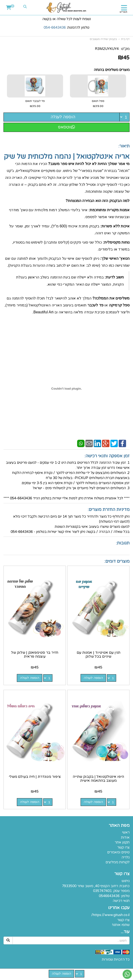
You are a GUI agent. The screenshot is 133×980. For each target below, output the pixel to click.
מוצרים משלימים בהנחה (112, 70)
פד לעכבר (95, 305)
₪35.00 (35, 106)
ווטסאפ (66, 127)
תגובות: (123, 543)
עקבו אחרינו (119, 908)
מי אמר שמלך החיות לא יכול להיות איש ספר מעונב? (89, 164)
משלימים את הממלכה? (111, 298)
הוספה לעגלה (63, 117)
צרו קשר (122, 874)
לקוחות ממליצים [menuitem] (118, 862)
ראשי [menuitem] (126, 832)
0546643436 (109, 896)
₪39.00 (98, 106)
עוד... (125, 932)
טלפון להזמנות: (66, 27)
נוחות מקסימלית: (116, 242)
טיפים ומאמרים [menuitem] (118, 852)
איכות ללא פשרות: (115, 226)
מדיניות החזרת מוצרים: (109, 510)
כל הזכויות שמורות (116, 959)
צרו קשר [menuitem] (123, 847)
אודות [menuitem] (125, 837)
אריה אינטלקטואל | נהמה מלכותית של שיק (67, 157)
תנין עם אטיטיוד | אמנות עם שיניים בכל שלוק (98, 655)
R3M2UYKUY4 (107, 49)
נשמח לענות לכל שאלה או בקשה (66, 19)
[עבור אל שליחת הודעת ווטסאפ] (127, 974)
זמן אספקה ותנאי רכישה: (107, 456)
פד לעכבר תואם (35, 104)
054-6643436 (55, 27)
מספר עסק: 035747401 (111, 891)
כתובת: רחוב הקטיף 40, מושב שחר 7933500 (96, 886)
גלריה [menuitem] (125, 857)
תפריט (123, 12)
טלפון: (125, 896)
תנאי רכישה (121, 901)
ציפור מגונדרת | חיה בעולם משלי (35, 777)
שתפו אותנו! (121, 925)
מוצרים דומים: (117, 561)
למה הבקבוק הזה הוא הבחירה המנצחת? (98, 201)
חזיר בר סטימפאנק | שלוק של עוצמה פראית (35, 655)
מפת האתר (119, 826)
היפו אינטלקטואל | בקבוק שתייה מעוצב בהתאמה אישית (98, 779)
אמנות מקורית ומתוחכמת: (109, 210)
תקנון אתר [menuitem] (122, 842)
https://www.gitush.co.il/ (110, 915)
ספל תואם (98, 104)
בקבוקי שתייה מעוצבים (103, 39)
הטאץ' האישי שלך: (115, 258)
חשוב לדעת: (114, 277)
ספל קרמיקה (119, 305)
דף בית (125, 39)
